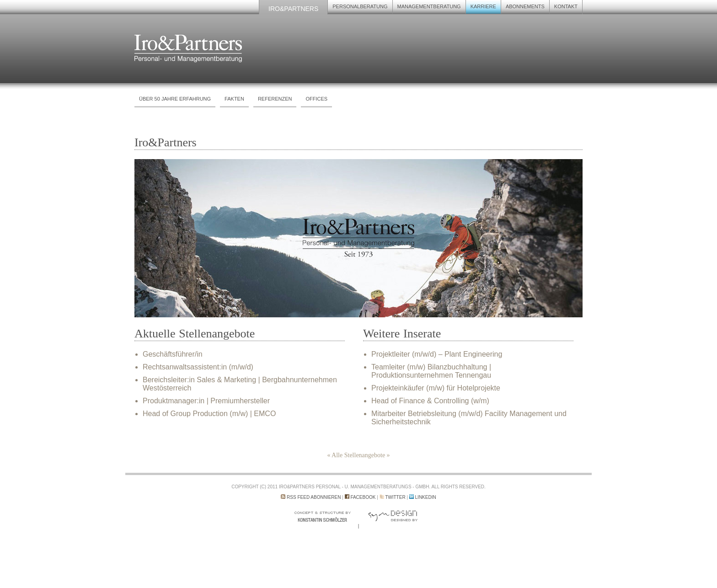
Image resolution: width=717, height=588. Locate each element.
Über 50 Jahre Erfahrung (175, 99)
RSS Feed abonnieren (314, 497)
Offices (316, 99)
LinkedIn (426, 497)
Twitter (395, 497)
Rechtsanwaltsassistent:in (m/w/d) (198, 367)
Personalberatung (360, 6)
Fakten (234, 99)
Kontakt (566, 6)
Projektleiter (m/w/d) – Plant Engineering (437, 354)
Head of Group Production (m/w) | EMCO (209, 414)
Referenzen (275, 99)
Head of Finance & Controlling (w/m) (430, 401)
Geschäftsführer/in (173, 354)
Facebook (363, 497)
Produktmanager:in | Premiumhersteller (206, 401)
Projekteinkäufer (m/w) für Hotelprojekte (436, 388)
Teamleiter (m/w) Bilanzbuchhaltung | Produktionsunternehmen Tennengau (431, 371)
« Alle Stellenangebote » (358, 455)
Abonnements (525, 6)
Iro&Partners (293, 9)
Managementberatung (429, 6)
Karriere (483, 6)
